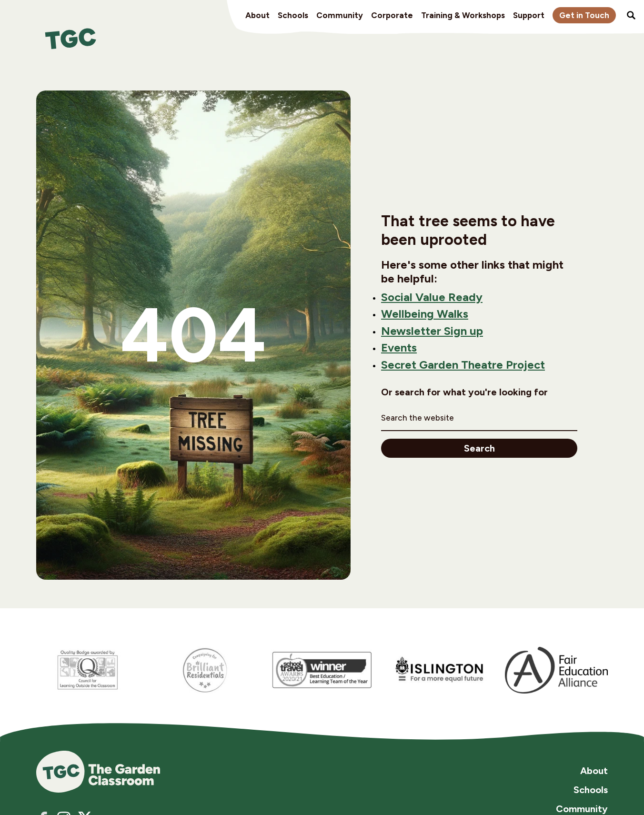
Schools (293, 15)
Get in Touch (584, 15)
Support (529, 15)
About (257, 15)
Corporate (392, 15)
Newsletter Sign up (432, 331)
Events (399, 348)
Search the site (631, 15)
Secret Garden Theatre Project (463, 365)
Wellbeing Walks (425, 314)
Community (340, 15)
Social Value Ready (432, 297)
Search (479, 448)
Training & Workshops (463, 15)
